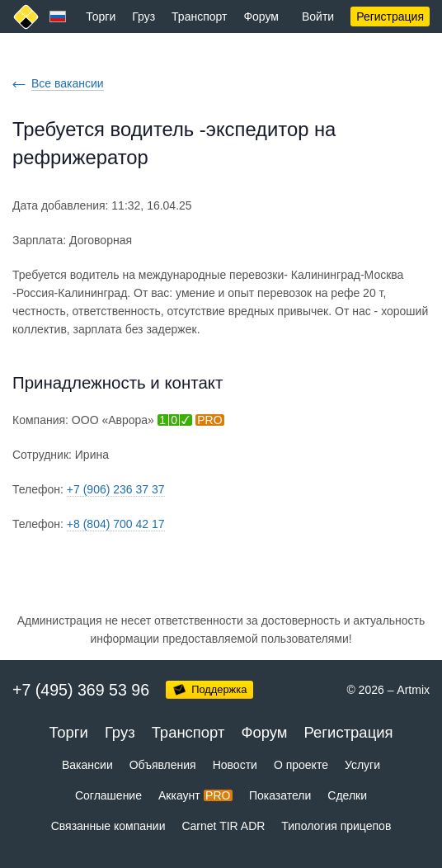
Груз (143, 17)
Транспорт (199, 17)
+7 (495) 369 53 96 (81, 690)
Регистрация (390, 17)
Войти (318, 17)
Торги (101, 17)
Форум (261, 17)
